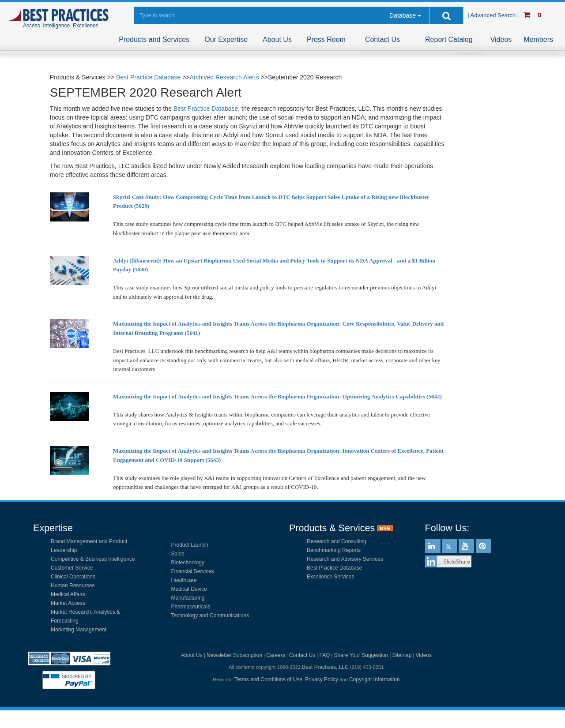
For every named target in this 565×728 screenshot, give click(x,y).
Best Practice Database (148, 77)
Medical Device (189, 589)
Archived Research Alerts (224, 77)
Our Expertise (226, 39)
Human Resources (73, 585)
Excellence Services (330, 577)
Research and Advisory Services (345, 559)
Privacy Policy (322, 679)
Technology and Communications (210, 615)
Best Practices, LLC (325, 667)
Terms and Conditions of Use (268, 679)
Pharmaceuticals (191, 607)
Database (403, 15)
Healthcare (184, 580)
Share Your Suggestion (361, 655)
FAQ (324, 655)
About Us (277, 39)
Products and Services (154, 39)
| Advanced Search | (494, 15)
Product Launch (190, 545)
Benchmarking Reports (334, 550)
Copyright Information (375, 679)
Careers (276, 655)
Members (538, 39)
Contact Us (382, 39)
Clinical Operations (73, 577)
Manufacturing (188, 598)
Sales (178, 554)
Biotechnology (188, 563)
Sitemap (402, 655)
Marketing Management (79, 630)
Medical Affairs (68, 594)
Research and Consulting (337, 541)
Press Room (326, 39)
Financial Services (193, 571)
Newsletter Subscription (234, 655)
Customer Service (72, 568)
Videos (501, 39)
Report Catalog (449, 39)
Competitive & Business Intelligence (93, 559)
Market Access (68, 603)
